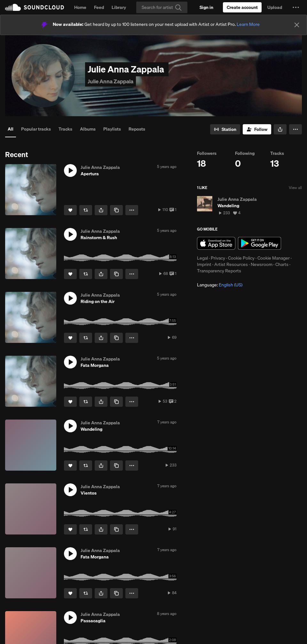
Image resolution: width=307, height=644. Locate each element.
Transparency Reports (219, 271)
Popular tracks (36, 129)
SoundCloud (35, 7)
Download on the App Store (216, 243)
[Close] (297, 25)
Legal (202, 258)
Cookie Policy (241, 258)
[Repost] (86, 210)
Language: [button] (220, 285)
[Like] (70, 210)
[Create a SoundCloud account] (242, 7)
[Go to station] (225, 129)
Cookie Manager (274, 258)
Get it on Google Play (260, 243)
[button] (296, 7)
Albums (88, 129)
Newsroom (262, 264)
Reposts (137, 129)
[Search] (162, 7)
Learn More (248, 24)
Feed (99, 7)
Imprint (204, 264)
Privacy (218, 258)
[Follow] (257, 129)
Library (119, 7)
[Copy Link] (116, 210)
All (11, 129)
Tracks (65, 129)
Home (80, 7)
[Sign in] (206, 7)
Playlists (112, 129)
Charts (282, 264)
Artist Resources (231, 264)
